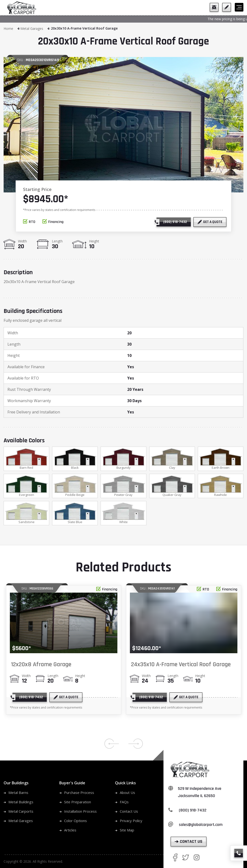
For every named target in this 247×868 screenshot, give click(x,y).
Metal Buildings (21, 803)
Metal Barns (18, 793)
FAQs (124, 803)
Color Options (75, 822)
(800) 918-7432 (193, 811)
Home (12, 29)
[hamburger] (239, 7)
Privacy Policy (131, 822)
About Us (127, 793)
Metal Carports (21, 812)
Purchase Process (79, 793)
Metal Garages (35, 29)
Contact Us (129, 812)
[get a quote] (227, 7)
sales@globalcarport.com (201, 826)
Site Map (127, 831)
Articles (70, 831)
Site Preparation (78, 803)
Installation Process (80, 812)
